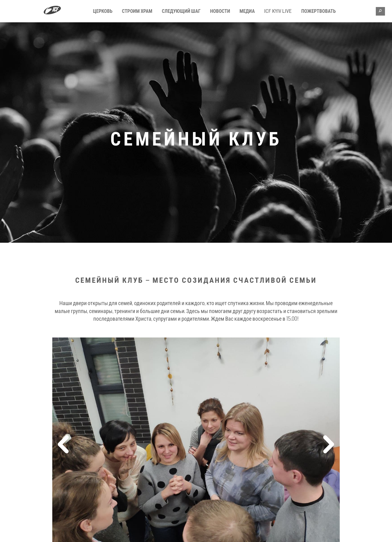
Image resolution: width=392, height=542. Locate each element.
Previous (63, 446)
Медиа (247, 11)
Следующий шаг (181, 11)
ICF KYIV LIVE (278, 11)
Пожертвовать (318, 11)
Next (329, 446)
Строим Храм (137, 11)
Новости (220, 11)
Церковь (103, 11)
